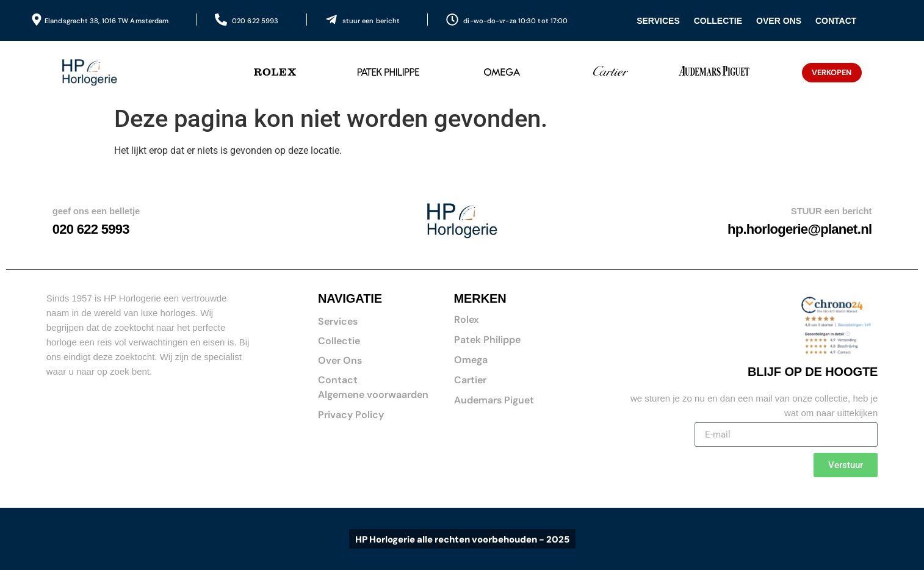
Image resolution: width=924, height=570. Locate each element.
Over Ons (779, 21)
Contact (836, 21)
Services (658, 21)
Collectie (718, 21)
